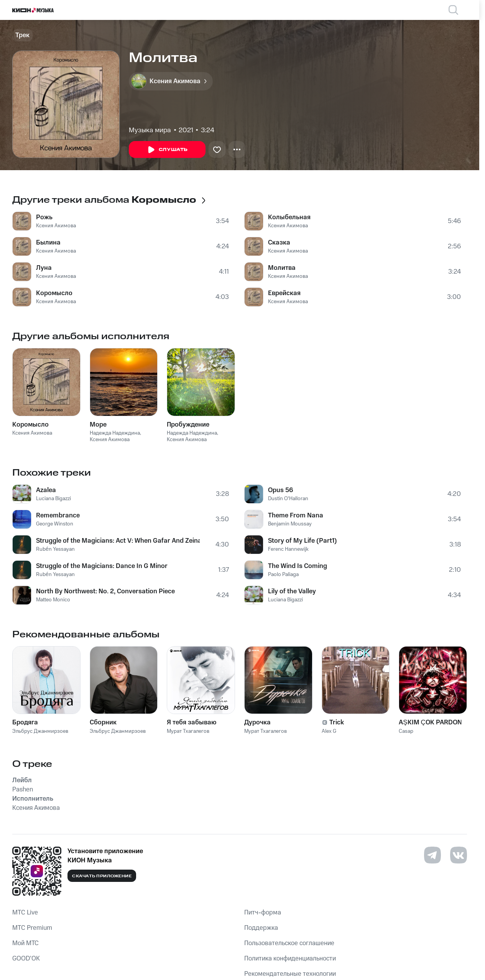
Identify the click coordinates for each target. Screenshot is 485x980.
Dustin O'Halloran (288, 499)
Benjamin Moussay (290, 524)
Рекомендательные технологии (290, 974)
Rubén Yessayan (55, 549)
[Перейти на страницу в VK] (459, 855)
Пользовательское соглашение (289, 943)
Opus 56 (280, 490)
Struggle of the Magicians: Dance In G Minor (102, 566)
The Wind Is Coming (298, 566)
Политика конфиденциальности (290, 959)
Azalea (46, 490)
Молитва (282, 268)
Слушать (167, 150)
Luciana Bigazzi (53, 499)
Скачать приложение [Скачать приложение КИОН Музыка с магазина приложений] (102, 876)
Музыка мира (150, 130)
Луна (44, 268)
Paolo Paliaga (283, 575)
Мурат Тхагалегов (188, 731)
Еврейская (284, 293)
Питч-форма (263, 913)
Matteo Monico (53, 600)
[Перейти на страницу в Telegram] (432, 855)
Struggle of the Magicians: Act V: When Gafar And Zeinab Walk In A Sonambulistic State (118, 541)
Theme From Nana (296, 515)
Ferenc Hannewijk (288, 549)
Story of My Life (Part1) (303, 541)
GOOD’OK (26, 959)
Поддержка (261, 928)
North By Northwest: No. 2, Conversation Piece (105, 591)
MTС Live (25, 913)
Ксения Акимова (56, 226)
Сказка (279, 243)
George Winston (55, 524)
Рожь (44, 217)
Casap (406, 731)
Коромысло (54, 293)
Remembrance (58, 515)
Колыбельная (289, 217)
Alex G (329, 731)
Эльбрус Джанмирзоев (40, 731)
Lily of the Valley (292, 591)
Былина (48, 243)
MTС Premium (32, 928)
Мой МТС (25, 943)
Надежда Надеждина (115, 433)
